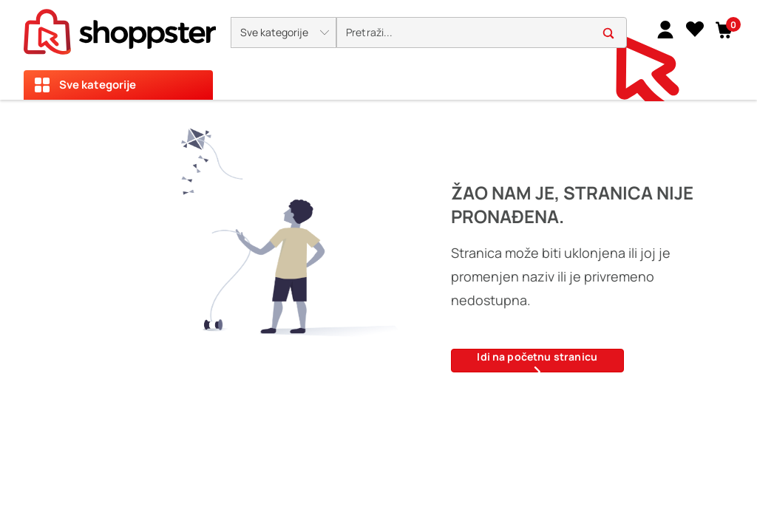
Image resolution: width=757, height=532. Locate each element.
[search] (482, 33)
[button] (284, 33)
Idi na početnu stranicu (537, 361)
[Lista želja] (695, 29)
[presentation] (378, 50)
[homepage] (120, 27)
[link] (665, 29)
